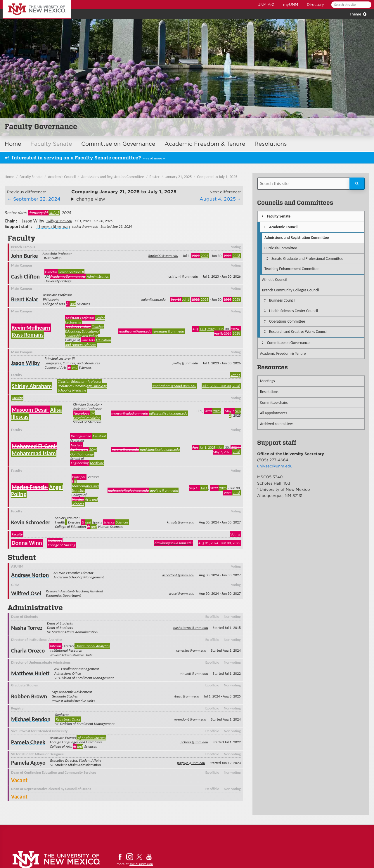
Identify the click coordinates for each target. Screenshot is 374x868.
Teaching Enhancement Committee (292, 269)
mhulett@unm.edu (194, 673)
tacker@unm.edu (85, 226)
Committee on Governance (118, 144)
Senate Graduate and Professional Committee (307, 259)
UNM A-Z (266, 5)
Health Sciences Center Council (294, 311)
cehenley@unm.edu (191, 650)
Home (13, 144)
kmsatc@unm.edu (181, 522)
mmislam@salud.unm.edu (160, 449)
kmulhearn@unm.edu (135, 331)
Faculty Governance (41, 127)
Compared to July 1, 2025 (217, 177)
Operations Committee (287, 321)
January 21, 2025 (179, 177)
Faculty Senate (51, 144)
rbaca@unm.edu (187, 696)
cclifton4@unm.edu (183, 276)
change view (91, 199)
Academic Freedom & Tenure (205, 144)
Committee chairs (274, 402)
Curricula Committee (281, 248)
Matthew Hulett (30, 673)
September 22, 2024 (37, 199)
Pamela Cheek (28, 742)
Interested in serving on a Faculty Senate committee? (76, 158)
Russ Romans (28, 335)
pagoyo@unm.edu (191, 763)
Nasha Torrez (27, 628)
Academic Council (62, 177)
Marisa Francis (30, 487)
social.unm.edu (141, 864)
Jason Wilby (33, 221)
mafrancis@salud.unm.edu (129, 490)
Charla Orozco (28, 650)
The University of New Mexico (30, 1)
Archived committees (277, 424)
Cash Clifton (25, 276)
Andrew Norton (30, 575)
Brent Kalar (25, 299)
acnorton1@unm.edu (178, 575)
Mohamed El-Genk (34, 446)
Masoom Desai (30, 410)
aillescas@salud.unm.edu (168, 413)
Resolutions (271, 144)
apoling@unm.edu (164, 490)
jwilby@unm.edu (59, 221)
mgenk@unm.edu (125, 449)
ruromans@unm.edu (168, 331)
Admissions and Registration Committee (113, 177)
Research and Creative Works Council (298, 332)
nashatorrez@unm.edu (191, 628)
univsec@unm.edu (275, 466)
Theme (355, 14)
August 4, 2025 (218, 199)
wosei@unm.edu (182, 593)
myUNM (291, 5)
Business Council (282, 300)
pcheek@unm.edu (194, 742)
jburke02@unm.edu (163, 256)
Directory (315, 5)
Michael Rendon (31, 719)
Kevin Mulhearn (31, 328)
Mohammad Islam (34, 453)
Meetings (267, 381)
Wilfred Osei (26, 593)
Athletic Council (274, 280)
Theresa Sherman (53, 226)
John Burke (25, 256)
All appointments (274, 413)
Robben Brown (29, 696)
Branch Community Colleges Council (290, 290)
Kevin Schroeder (31, 522)
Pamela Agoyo (28, 763)
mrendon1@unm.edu (190, 719)
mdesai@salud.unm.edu (130, 413)
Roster (155, 177)
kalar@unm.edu (154, 299)
